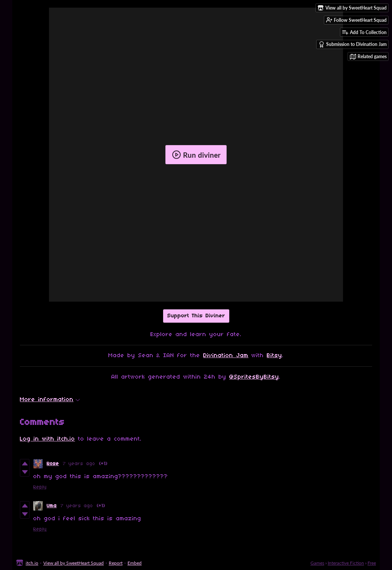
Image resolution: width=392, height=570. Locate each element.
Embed (135, 563)
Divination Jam (226, 356)
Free (372, 563)
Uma (52, 506)
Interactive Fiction (346, 563)
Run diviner (196, 155)
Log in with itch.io (47, 439)
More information (50, 400)
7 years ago (79, 464)
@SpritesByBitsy (254, 377)
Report (116, 563)
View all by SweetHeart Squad (73, 563)
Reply (40, 487)
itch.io (32, 563)
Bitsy (274, 356)
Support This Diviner (196, 316)
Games (317, 563)
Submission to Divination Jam (353, 44)
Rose (53, 464)
